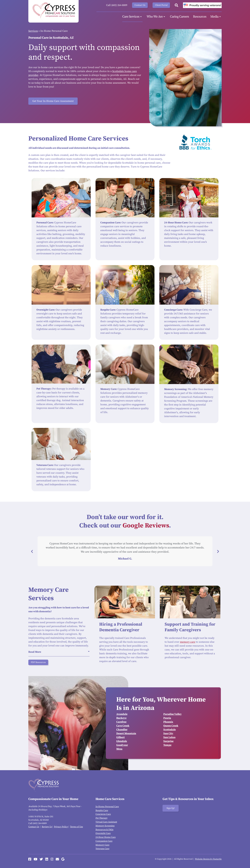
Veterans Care (102, 849)
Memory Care (102, 845)
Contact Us (140, 5)
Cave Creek (123, 726)
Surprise (168, 741)
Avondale (122, 714)
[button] (32, 551)
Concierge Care (103, 814)
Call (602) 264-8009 (117, 5)
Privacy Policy (61, 827)
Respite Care (102, 810)
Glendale (122, 741)
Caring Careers (179, 17)
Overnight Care (103, 833)
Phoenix (168, 722)
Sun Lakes (169, 737)
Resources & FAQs (104, 830)
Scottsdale (170, 730)
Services (33, 31)
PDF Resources (38, 662)
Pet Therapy (101, 818)
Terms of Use (77, 827)
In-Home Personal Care (107, 807)
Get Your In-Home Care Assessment (53, 101)
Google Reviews (146, 526)
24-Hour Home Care (106, 837)
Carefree (121, 722)
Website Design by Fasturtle (208, 859)
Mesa (119, 749)
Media (216, 17)
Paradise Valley (173, 714)
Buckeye (121, 718)
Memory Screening (105, 826)
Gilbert (120, 737)
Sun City (168, 733)
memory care (188, 642)
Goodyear (122, 745)
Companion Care (104, 841)
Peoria (167, 718)
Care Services (132, 17)
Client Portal (161, 5)
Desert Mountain (126, 733)
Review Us (47, 827)
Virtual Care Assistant (106, 822)
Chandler (122, 730)
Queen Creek (171, 726)
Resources (200, 17)
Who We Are (156, 17)
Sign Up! (171, 808)
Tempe (167, 745)
